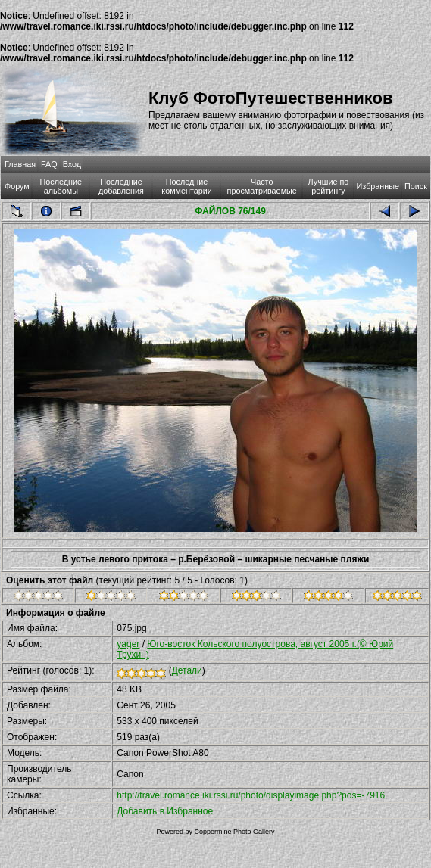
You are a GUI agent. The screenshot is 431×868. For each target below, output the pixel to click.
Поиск (416, 186)
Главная (20, 164)
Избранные (378, 186)
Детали (187, 670)
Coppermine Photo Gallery (234, 832)
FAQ (49, 164)
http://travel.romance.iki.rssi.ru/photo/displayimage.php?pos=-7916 (251, 795)
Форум (17, 186)
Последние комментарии (187, 186)
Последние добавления (121, 186)
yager (128, 644)
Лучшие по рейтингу (329, 186)
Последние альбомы (61, 186)
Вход (72, 164)
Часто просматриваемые (262, 186)
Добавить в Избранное (165, 811)
